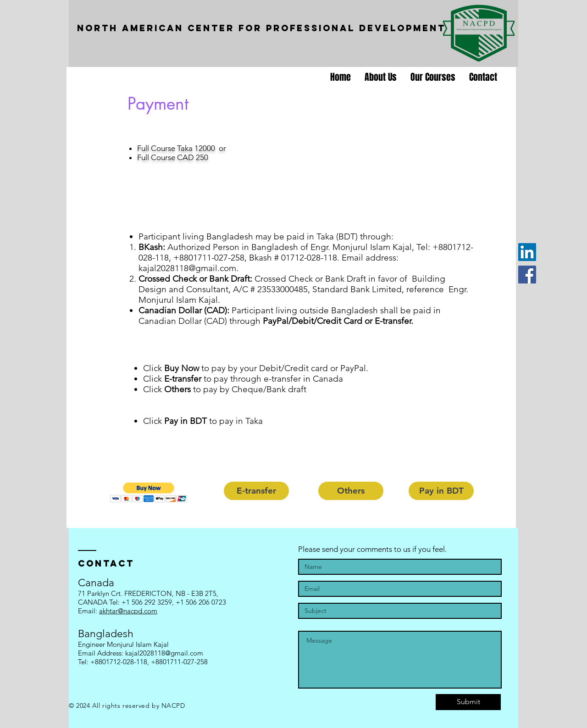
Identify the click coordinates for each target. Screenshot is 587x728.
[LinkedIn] (527, 252)
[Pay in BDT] (441, 491)
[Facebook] (527, 275)
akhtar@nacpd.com (128, 611)
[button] (149, 492)
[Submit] (468, 702)
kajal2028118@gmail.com (187, 268)
